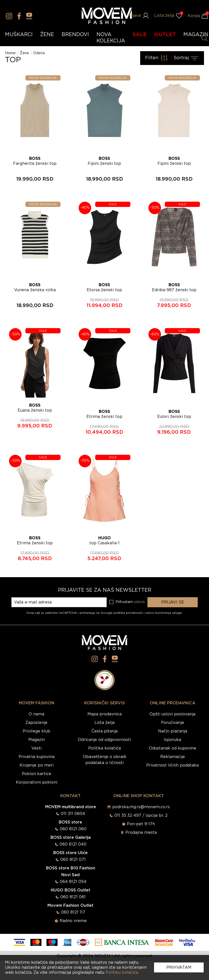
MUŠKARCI (19, 35)
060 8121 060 (73, 829)
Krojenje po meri (37, 765)
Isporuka (172, 740)
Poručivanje (173, 723)
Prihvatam (179, 967)
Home (10, 53)
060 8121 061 (73, 897)
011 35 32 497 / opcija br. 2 (141, 815)
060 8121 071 (73, 860)
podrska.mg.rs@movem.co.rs (141, 807)
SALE (140, 35)
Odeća (39, 53)
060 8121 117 (73, 912)
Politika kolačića (104, 748)
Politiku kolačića (122, 972)
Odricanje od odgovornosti (104, 740)
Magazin (37, 740)
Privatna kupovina (37, 757)
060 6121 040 (73, 844)
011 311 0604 (73, 814)
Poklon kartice (37, 774)
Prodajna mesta (141, 833)
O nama (36, 714)
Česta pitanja (104, 731)
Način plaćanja (173, 731)
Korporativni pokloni (37, 782)
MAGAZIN (196, 35)
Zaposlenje (36, 723)
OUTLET (165, 35)
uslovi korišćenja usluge (164, 613)
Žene (24, 53)
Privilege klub (36, 731)
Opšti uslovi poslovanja (172, 714)
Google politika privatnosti (122, 613)
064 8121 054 (73, 882)
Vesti (36, 748)
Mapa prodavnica (104, 714)
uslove (139, 602)
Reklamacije (173, 757)
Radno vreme (73, 921)
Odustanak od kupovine (173, 748)
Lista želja (104, 723)
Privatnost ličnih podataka (172, 765)
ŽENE (47, 35)
